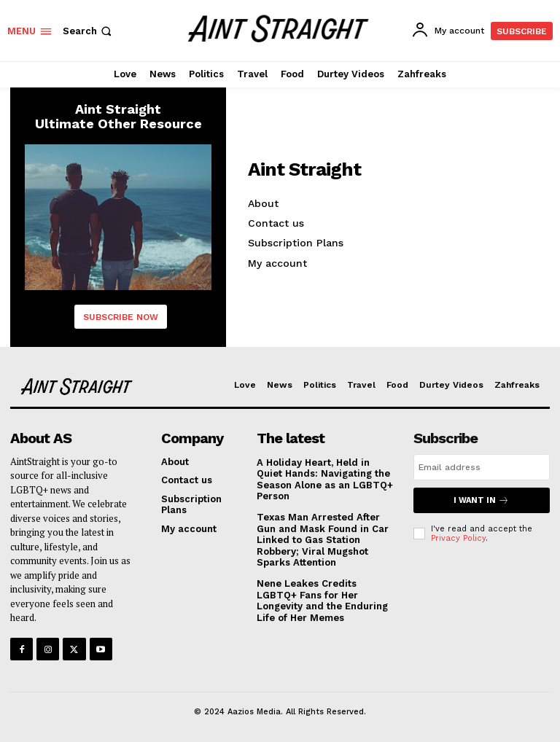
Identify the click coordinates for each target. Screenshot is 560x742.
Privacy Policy (458, 538)
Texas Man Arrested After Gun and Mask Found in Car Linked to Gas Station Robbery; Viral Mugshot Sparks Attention (323, 540)
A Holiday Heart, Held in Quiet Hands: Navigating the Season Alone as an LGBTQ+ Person (325, 480)
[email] (482, 467)
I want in (481, 500)
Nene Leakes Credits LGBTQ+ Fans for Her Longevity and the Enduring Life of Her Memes (322, 601)
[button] (89, 31)
